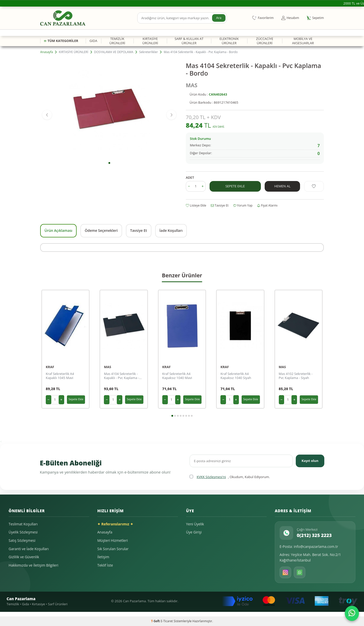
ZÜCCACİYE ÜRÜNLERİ (265, 41)
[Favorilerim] (263, 18)
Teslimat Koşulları (23, 524)
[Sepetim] (315, 18)
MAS (192, 85)
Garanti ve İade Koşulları (29, 549)
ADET (190, 178)
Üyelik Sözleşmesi (23, 532)
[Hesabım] (290, 18)
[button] (109, 163)
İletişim (103, 557)
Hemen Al (282, 186)
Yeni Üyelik (195, 524)
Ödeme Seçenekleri (101, 230)
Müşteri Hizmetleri (112, 540)
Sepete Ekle (235, 186)
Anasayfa (47, 52)
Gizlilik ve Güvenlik (24, 557)
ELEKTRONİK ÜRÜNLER (229, 41)
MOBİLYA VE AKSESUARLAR (303, 41)
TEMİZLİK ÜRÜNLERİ (117, 41)
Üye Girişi (194, 532)
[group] (109, 110)
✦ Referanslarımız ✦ (115, 524)
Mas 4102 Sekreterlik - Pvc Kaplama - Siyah (296, 376)
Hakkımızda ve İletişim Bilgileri (33, 565)
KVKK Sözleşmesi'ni (211, 477)
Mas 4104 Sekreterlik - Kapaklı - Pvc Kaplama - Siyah (121, 376)
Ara (219, 18)
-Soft (156, 621)
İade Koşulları (171, 230)
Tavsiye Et (220, 206)
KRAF (50, 367)
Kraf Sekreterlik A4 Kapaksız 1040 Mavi (177, 376)
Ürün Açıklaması (58, 230)
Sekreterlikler (148, 52)
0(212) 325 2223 (314, 535)
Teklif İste (105, 565)
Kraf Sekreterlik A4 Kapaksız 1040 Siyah (236, 376)
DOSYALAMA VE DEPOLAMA (114, 52)
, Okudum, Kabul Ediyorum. (230, 477)
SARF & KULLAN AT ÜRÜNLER (189, 41)
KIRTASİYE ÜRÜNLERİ (150, 41)
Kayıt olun (309, 461)
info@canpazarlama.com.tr (316, 546)
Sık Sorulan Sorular (113, 549)
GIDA (93, 41)
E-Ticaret (167, 621)
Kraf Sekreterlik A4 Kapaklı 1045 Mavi (60, 376)
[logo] (63, 18)
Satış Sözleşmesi (22, 540)
